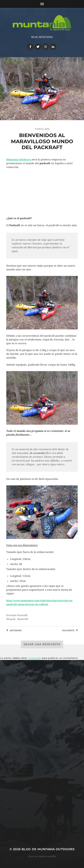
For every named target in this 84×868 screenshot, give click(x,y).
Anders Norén (47, 857)
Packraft (22, 615)
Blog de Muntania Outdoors (48, 849)
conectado (35, 658)
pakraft (24, 619)
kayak (12, 619)
